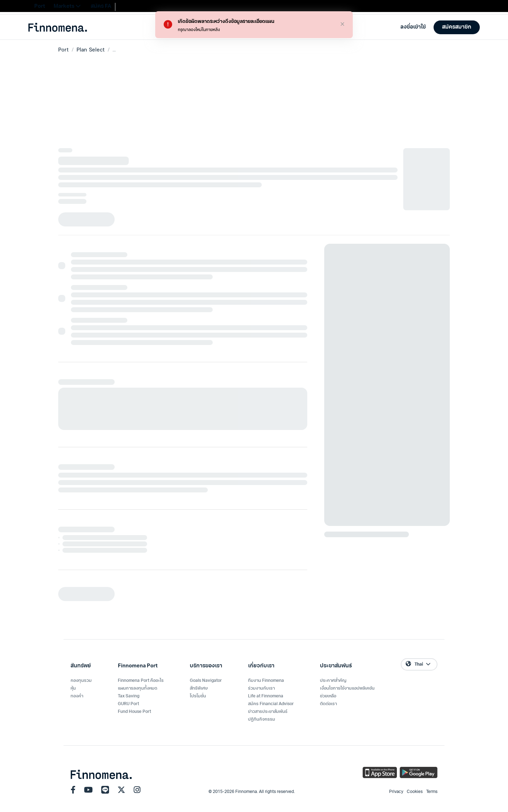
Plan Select (91, 49)
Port (64, 49)
